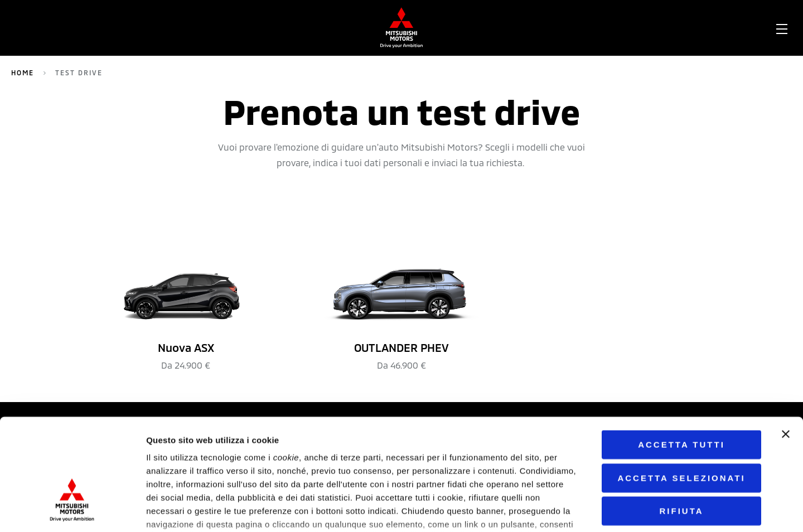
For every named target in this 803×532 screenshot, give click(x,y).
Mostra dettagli (574, 510)
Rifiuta (681, 426)
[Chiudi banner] (786, 350)
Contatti (692, 28)
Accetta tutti (681, 360)
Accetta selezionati (681, 393)
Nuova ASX (293, 28)
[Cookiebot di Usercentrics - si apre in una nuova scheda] (72, 510)
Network (363, 28)
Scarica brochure (601, 28)
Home (23, 72)
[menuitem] (104, 28)
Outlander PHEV (202, 28)
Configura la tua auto (469, 28)
